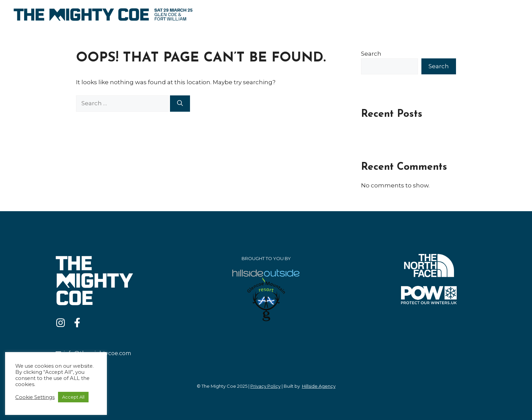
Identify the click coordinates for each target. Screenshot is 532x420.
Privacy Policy (265, 386)
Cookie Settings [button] (35, 397)
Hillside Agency (319, 386)
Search (371, 54)
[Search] (180, 104)
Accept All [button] (73, 397)
